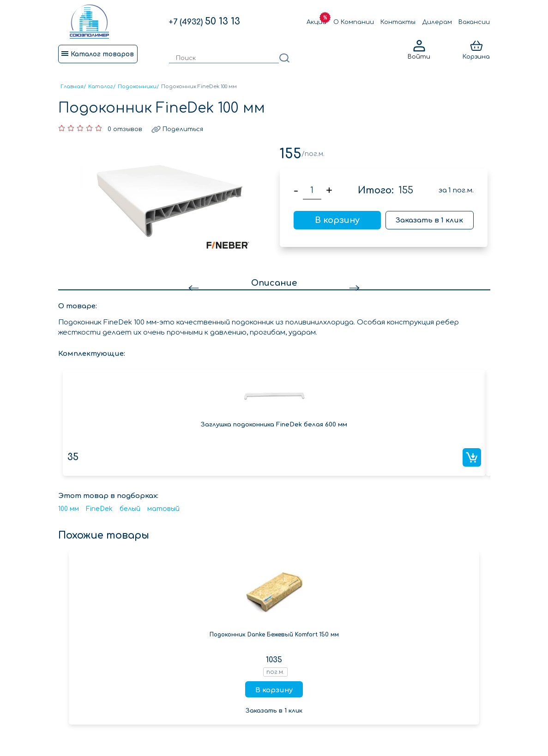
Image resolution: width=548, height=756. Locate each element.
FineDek (99, 509)
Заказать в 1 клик (429, 220)
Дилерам (437, 22)
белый (130, 509)
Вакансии (474, 22)
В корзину (337, 220)
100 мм (69, 509)
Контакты (398, 22)
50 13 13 (204, 21)
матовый (163, 509)
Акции (316, 22)
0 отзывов (125, 129)
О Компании (354, 22)
